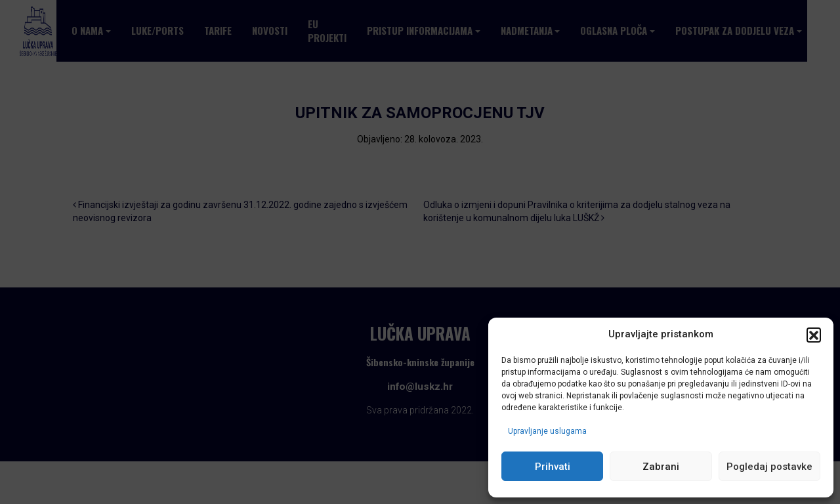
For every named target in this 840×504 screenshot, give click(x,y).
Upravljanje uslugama (547, 431)
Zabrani (661, 467)
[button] (814, 335)
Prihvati (553, 467)
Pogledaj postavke (769, 467)
